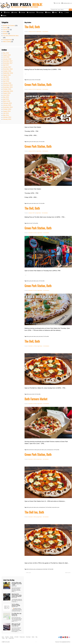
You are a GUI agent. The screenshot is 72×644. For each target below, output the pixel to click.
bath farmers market (33, 450)
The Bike (12, 637)
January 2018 (7, 59)
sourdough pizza (50, 450)
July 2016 (6, 77)
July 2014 (6, 113)
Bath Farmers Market (36, 399)
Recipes (5, 34)
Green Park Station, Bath (38, 85)
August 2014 (7, 111)
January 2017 (7, 67)
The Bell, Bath (32, 27)
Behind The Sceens (9, 26)
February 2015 (7, 103)
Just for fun (6, 30)
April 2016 (6, 81)
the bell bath (45, 569)
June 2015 (6, 95)
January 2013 (7, 119)
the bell (33, 80)
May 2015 (6, 97)
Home (3, 637)
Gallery (33, 637)
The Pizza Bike (38, 80)
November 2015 (8, 87)
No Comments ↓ (46, 32)
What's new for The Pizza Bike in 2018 (16, 624)
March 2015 (7, 101)
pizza (30, 80)
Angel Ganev (39, 32)
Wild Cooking (7, 42)
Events (5, 28)
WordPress (68, 642)
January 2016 (7, 83)
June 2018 (6, 57)
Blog (36, 637)
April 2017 (6, 65)
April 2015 (6, 99)
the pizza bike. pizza (55, 507)
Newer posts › (68, 573)
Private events (22, 637)
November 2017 (8, 63)
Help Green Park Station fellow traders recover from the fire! (17, 595)
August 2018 (7, 55)
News (5, 32)
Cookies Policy (11, 638)
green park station (33, 142)
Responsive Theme (59, 642)
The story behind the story (11, 36)
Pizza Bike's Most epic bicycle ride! (17, 614)
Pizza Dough (28, 637)
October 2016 (7, 71)
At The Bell (16, 637)
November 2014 (8, 107)
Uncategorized (7, 40)
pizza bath (41, 336)
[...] (15, 591)
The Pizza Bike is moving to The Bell (16, 605)
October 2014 (7, 109)
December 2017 (8, 61)
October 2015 (7, 89)
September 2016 (8, 73)
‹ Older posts (28, 573)
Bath (28, 80)
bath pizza (31, 569)
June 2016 (6, 79)
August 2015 (7, 93)
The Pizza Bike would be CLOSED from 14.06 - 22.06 (17, 584)
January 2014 (7, 117)
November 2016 (8, 69)
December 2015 (8, 85)
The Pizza (7, 637)
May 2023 (6, 53)
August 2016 (7, 75)
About (3, 638)
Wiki (7, 638)
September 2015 (8, 91)
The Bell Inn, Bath (34, 512)
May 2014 (6, 115)
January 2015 (7, 105)
